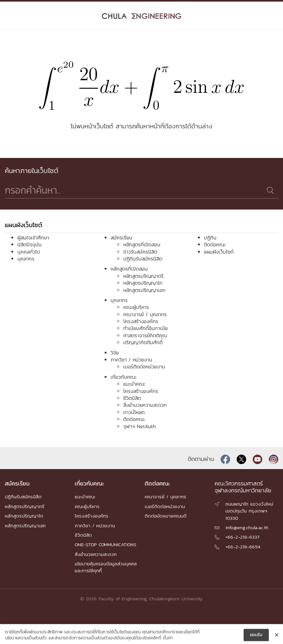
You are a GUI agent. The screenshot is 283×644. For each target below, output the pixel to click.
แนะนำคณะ (134, 384)
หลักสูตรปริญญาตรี (143, 276)
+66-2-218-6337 (242, 537)
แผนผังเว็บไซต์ (219, 252)
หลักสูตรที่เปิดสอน (142, 244)
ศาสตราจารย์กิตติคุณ (145, 335)
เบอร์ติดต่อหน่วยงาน (144, 367)
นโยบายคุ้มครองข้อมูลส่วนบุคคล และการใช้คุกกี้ (106, 567)
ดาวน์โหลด (134, 412)
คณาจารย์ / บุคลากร (145, 314)
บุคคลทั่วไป (29, 252)
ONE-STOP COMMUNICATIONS (105, 544)
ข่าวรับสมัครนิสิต (140, 252)
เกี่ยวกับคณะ (124, 377)
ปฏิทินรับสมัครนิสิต (143, 259)
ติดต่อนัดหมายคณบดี (166, 516)
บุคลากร (26, 259)
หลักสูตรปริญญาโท (143, 283)
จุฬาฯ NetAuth (139, 426)
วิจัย (115, 353)
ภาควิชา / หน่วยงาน (131, 360)
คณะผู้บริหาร (136, 307)
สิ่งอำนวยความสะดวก (145, 405)
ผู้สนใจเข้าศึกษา (33, 238)
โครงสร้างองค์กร (141, 321)
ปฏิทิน (210, 238)
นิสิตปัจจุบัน (29, 244)
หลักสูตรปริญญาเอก (144, 290)
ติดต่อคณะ (134, 419)
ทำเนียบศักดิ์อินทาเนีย (145, 328)
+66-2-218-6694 (243, 547)
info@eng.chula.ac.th (247, 527)
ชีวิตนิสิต (132, 398)
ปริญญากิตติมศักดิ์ (143, 342)
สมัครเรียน (121, 238)
